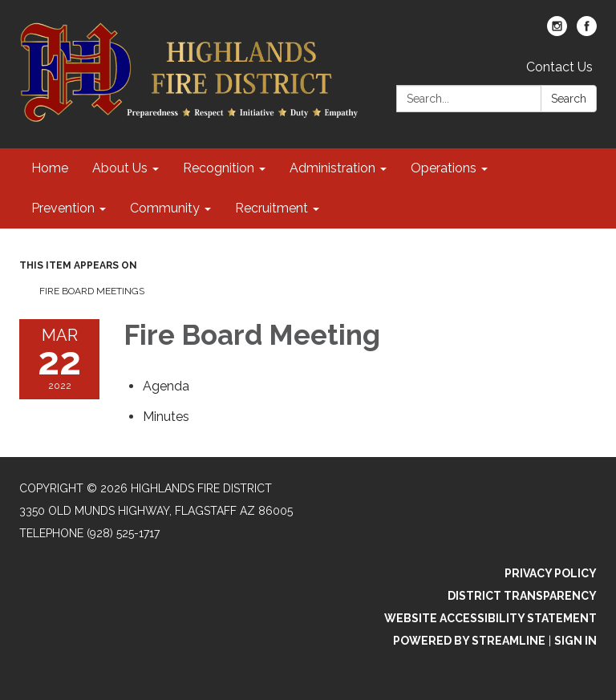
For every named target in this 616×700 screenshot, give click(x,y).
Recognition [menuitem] (219, 168)
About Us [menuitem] (120, 168)
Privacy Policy (551, 573)
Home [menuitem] (50, 168)
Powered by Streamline (469, 641)
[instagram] (557, 32)
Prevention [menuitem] (63, 208)
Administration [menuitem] (332, 168)
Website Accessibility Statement (490, 618)
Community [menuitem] (165, 208)
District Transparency (522, 596)
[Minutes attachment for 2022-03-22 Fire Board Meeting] (166, 417)
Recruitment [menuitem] (272, 208)
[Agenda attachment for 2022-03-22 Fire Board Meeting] (166, 386)
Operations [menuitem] (444, 168)
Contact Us (559, 67)
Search (569, 99)
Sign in (575, 641)
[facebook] (587, 32)
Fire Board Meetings (92, 291)
